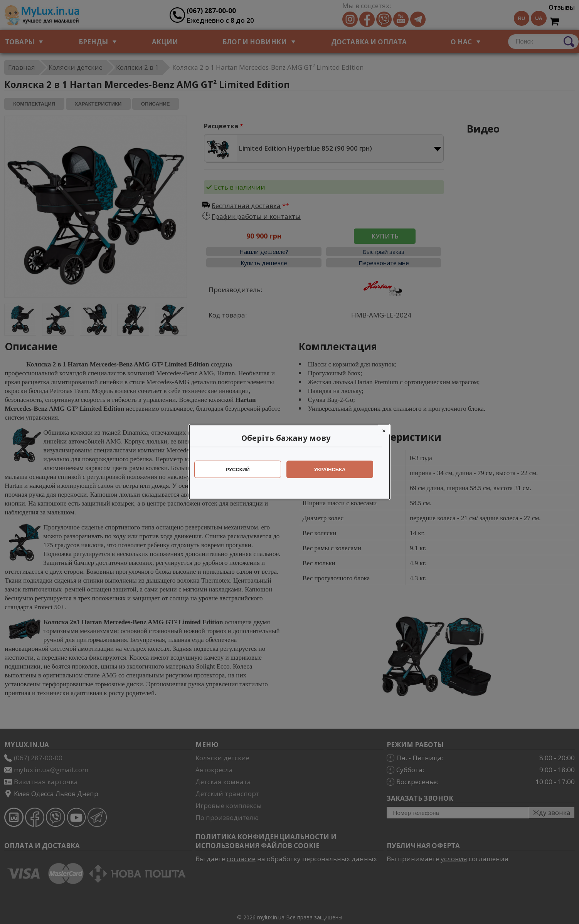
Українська (334, 470)
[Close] (388, 430)
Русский (242, 470)
